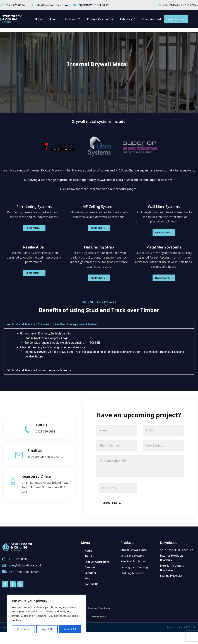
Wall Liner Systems (164, 207)
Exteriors (128, 19)
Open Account (152, 19)
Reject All (47, 629)
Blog (87, 579)
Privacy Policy (99, 617)
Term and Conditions (99, 608)
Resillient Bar (34, 247)
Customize (24, 629)
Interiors (72, 19)
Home (39, 19)
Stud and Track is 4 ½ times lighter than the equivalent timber (55, 324)
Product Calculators (100, 19)
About (54, 19)
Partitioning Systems (34, 207)
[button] (99, 324)
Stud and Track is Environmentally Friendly (41, 370)
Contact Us (91, 584)
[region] (47, 616)
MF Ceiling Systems (99, 207)
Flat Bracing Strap (99, 247)
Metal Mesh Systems (164, 247)
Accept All (70, 629)
